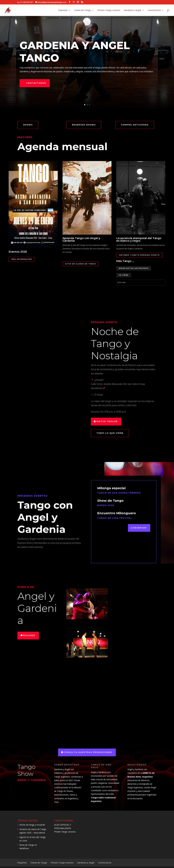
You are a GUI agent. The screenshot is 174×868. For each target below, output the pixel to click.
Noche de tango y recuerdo (32, 825)
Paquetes (63, 10)
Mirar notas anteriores (134, 268)
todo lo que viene (110, 433)
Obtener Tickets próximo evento (139, 255)
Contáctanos (154, 10)
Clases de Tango (83, 10)
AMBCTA (147, 773)
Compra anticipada (135, 125)
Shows (28, 125)
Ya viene (124, 275)
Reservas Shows (84, 125)
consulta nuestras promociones (88, 752)
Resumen (29, 635)
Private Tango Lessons (109, 10)
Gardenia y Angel (132, 10)
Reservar (140, 528)
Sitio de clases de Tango (81, 264)
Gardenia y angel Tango (75, 52)
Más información (22, 259)
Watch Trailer (107, 421)
